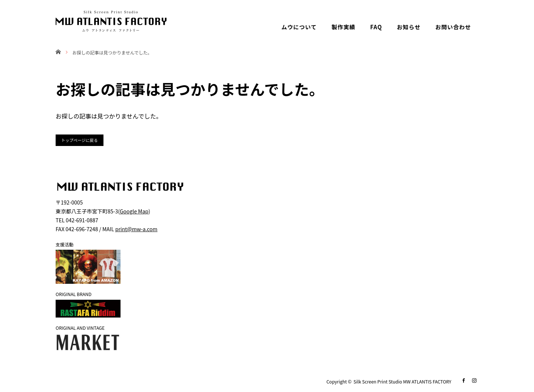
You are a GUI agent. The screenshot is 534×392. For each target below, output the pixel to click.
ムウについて (299, 27)
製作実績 (343, 27)
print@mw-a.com (136, 229)
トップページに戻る (80, 140)
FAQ (376, 27)
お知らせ (409, 27)
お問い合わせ (453, 27)
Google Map (134, 211)
